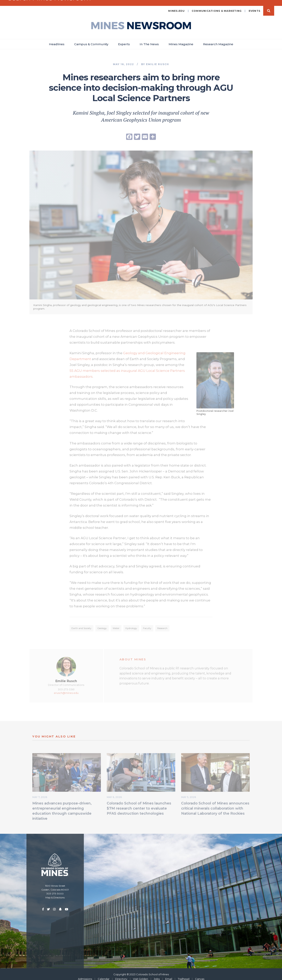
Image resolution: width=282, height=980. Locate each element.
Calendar (104, 974)
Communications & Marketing (217, 6)
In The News (149, 39)
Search (269, 6)
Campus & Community (91, 39)
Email (169, 974)
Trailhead (184, 974)
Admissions (85, 974)
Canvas (200, 974)
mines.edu (176, 6)
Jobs (157, 974)
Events (255, 6)
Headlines (57, 39)
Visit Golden (141, 974)
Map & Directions (55, 892)
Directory (121, 974)
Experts (124, 39)
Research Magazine (218, 39)
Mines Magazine (181, 39)
